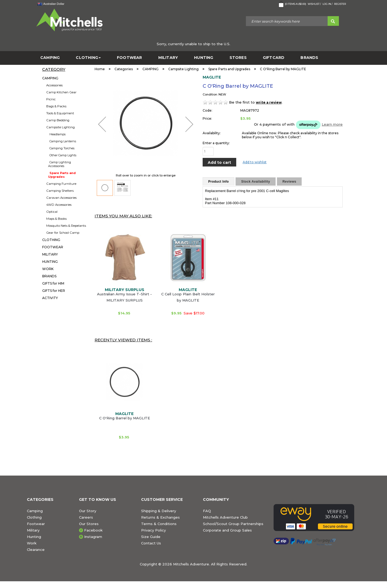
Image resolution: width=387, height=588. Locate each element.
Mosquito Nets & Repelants (66, 226)
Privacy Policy (153, 530)
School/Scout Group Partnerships (233, 524)
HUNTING (204, 58)
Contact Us (151, 543)
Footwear (36, 524)
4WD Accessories (59, 205)
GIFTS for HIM (53, 283)
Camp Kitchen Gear (61, 92)
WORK (48, 269)
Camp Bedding (58, 120)
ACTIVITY (50, 298)
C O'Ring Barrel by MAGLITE (125, 418)
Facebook (93, 530)
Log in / (327, 4)
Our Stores (89, 524)
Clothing (34, 517)
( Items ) (292, 4)
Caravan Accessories (61, 198)
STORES (238, 58)
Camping (35, 511)
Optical (52, 212)
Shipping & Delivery (159, 511)
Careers (86, 517)
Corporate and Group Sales (227, 530)
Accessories (54, 85)
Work (32, 543)
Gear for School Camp (63, 233)
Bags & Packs (56, 106)
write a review (269, 102)
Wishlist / (314, 4)
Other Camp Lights (63, 155)
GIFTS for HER (54, 291)
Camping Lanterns (63, 141)
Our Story (88, 511)
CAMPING (50, 58)
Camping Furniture (61, 184)
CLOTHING (88, 58)
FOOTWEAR (130, 58)
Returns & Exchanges (160, 517)
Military (33, 530)
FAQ (207, 511)
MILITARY (168, 58)
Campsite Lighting (60, 127)
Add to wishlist (255, 162)
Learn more (332, 124)
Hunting (34, 537)
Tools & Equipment (60, 113)
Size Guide (151, 537)
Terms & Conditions (159, 524)
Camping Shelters (60, 191)
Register (340, 4)
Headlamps (58, 134)
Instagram (93, 537)
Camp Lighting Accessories (60, 164)
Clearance (36, 550)
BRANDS (309, 58)
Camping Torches (62, 148)
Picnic (51, 99)
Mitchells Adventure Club (225, 517)
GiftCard (274, 58)
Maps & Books (56, 219)
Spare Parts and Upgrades (62, 175)
